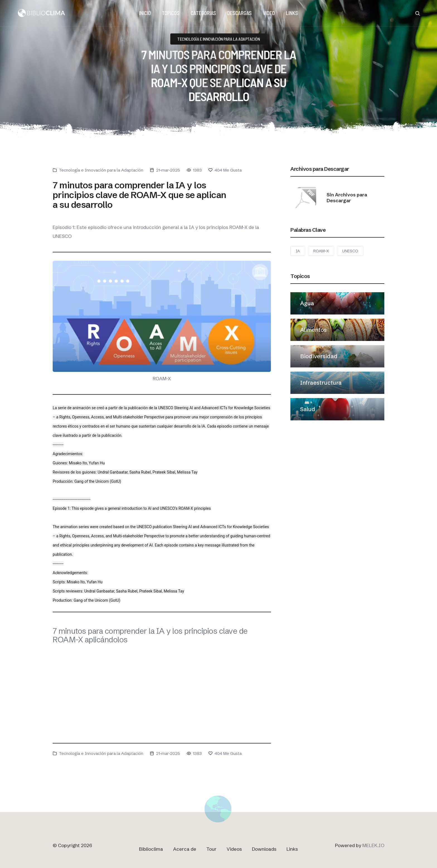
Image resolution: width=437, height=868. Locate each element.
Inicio (145, 13)
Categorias (203, 13)
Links (292, 849)
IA (298, 251)
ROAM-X (321, 251)
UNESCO (350, 251)
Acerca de (185, 849)
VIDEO (269, 13)
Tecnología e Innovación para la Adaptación (101, 170)
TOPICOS (171, 13)
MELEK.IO (373, 845)
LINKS (292, 13)
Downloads (264, 849)
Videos (234, 849)
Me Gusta (225, 170)
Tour (211, 849)
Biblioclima (151, 849)
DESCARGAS (239, 13)
